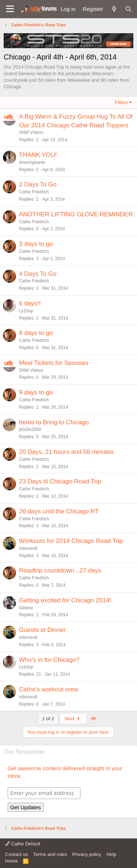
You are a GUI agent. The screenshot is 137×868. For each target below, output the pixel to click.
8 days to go (36, 333)
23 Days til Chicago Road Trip (60, 481)
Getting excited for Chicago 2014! (65, 600)
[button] (10, 9)
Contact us (16, 854)
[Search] (128, 9)
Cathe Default (23, 844)
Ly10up (26, 311)
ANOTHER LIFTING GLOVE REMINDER (76, 214)
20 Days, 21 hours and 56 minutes (66, 452)
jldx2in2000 (30, 429)
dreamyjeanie (32, 162)
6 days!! (30, 303)
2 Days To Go (38, 184)
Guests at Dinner (42, 630)
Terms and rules (50, 854)
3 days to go (36, 244)
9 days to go (36, 392)
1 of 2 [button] (48, 719)
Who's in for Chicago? (49, 660)
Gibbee (26, 608)
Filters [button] (121, 102)
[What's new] (114, 9)
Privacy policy (87, 854)
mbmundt (28, 548)
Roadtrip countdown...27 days (60, 570)
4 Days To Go (38, 274)
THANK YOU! (38, 155)
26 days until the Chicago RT (59, 511)
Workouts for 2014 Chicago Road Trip (71, 541)
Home (12, 861)
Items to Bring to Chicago (54, 422)
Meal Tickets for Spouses (54, 363)
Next (73, 719)
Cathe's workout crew (49, 689)
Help (112, 854)
